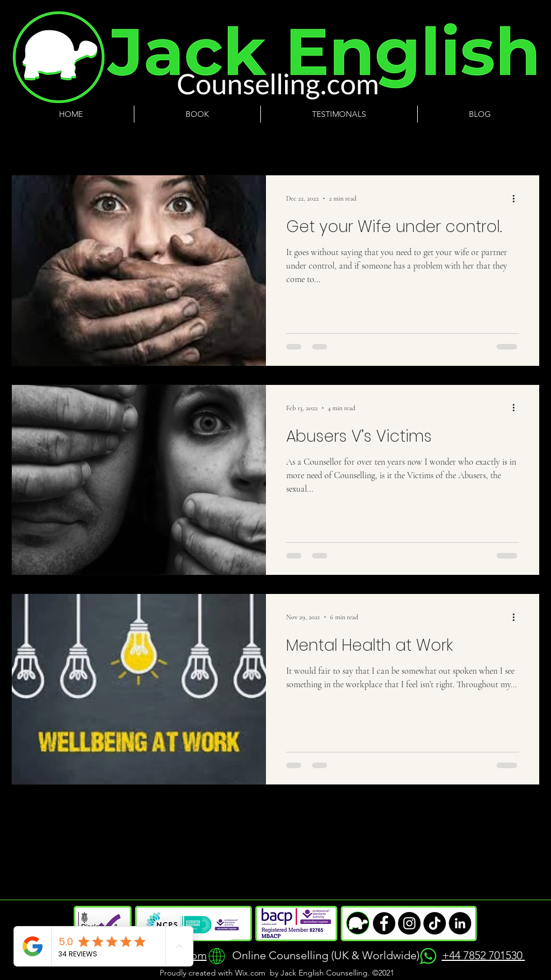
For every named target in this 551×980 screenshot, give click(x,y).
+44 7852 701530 (484, 955)
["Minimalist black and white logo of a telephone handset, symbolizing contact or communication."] (384, 923)
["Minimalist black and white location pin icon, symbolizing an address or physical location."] (435, 923)
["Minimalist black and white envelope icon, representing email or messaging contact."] (409, 923)
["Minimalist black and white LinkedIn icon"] (460, 923)
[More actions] (517, 198)
